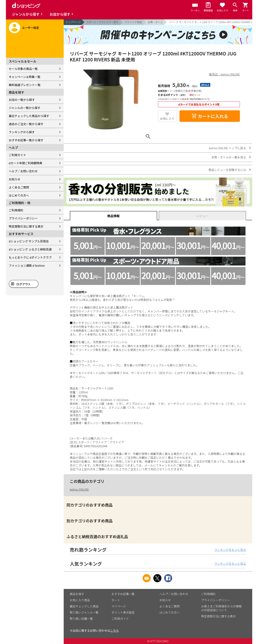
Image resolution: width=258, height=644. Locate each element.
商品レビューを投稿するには (227, 170)
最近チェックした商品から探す (29, 116)
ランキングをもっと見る (230, 550)
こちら (115, 630)
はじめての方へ (19, 195)
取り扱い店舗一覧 (81, 618)
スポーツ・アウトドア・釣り (102, 22)
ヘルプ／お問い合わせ (23, 171)
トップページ (73, 22)
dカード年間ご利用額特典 (26, 163)
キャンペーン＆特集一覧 (25, 77)
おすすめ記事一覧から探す (26, 140)
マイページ (119, 606)
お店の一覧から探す (22, 100)
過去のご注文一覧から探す (26, 124)
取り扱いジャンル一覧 (84, 612)
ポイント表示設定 (123, 612)
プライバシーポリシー (23, 218)
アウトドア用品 (133, 22)
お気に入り (167, 118)
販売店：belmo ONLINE (225, 74)
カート (116, 600)
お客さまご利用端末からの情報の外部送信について (221, 608)
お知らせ (15, 179)
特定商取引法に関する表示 (26, 226)
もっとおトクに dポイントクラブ (30, 257)
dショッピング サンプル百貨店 (29, 241)
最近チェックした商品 (84, 606)
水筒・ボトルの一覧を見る (229, 157)
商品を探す (77, 594)
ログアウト (24, 284)
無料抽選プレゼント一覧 (25, 85)
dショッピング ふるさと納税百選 (30, 249)
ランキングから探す (22, 132)
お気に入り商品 (80, 600)
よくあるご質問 (19, 187)
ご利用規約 (16, 210)
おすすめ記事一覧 (123, 594)
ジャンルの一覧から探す (25, 108)
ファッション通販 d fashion (27, 265)
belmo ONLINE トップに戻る (228, 148)
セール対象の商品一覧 (23, 69)
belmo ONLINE (79, 489)
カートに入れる (210, 116)
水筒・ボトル (155, 22)
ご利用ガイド (18, 155)
